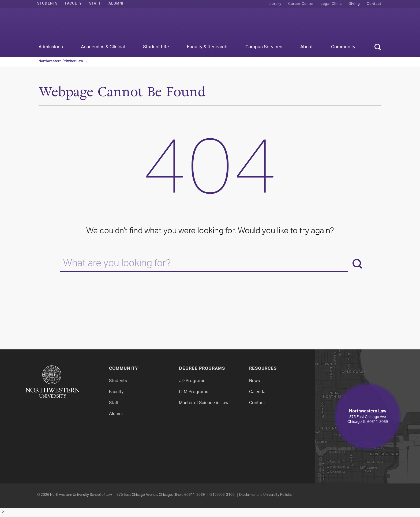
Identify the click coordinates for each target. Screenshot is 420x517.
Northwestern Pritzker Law (61, 62)
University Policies (278, 495)
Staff (95, 4)
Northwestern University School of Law (81, 495)
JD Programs (192, 381)
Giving (354, 4)
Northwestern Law (210, 26)
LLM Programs (194, 392)
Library (275, 4)
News (254, 381)
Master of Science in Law (204, 403)
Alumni (116, 4)
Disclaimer (247, 495)
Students (47, 4)
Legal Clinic (331, 4)
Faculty (73, 4)
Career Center (301, 4)
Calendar (258, 392)
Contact (374, 4)
